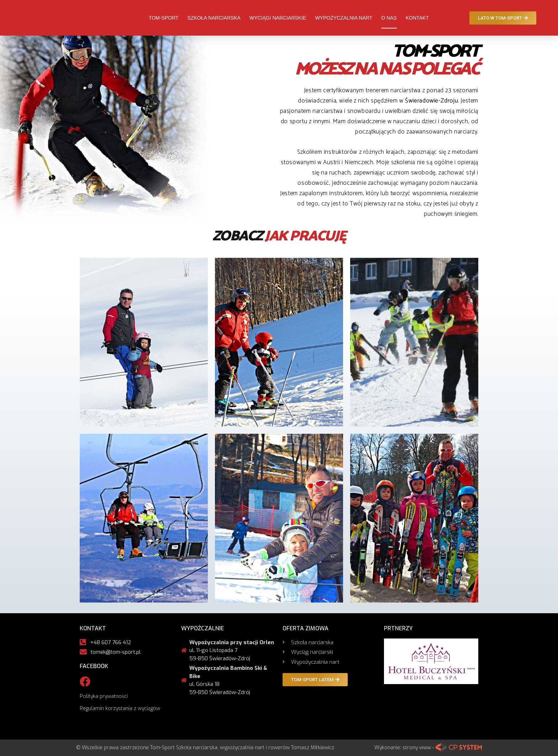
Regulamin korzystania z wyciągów (120, 708)
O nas (389, 18)
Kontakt (417, 18)
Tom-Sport (164, 18)
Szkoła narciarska (214, 18)
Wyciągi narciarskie (278, 18)
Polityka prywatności (104, 696)
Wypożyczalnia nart (344, 18)
